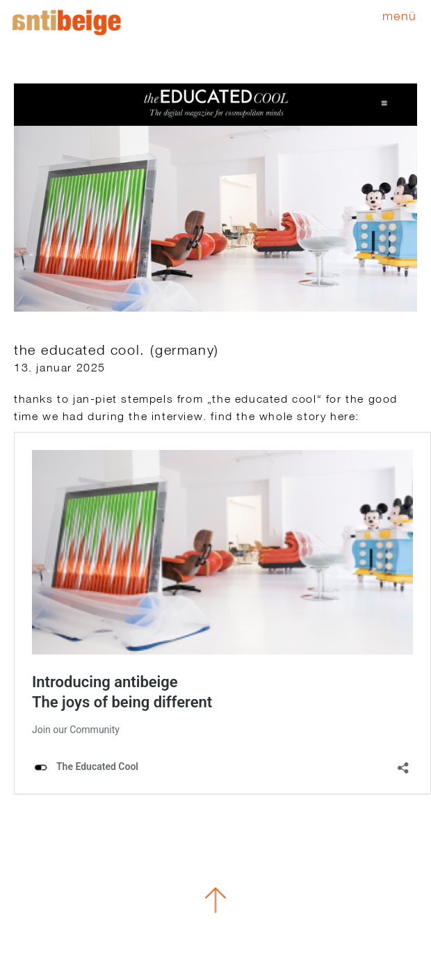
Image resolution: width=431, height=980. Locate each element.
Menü (400, 16)
